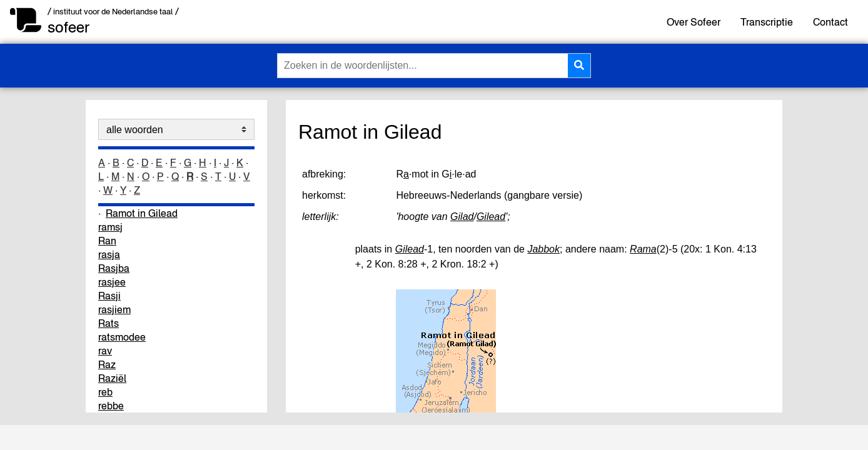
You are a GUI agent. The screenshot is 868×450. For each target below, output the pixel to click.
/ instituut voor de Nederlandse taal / (113, 12)
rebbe (111, 406)
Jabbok (543, 249)
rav (105, 351)
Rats (108, 323)
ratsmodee (122, 337)
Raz (107, 364)
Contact (830, 22)
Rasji (109, 296)
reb (105, 392)
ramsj (110, 227)
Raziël (112, 378)
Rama (643, 249)
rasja (109, 254)
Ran (107, 241)
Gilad (462, 217)
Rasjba (114, 268)
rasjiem (114, 309)
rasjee (112, 282)
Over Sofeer (694, 22)
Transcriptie (767, 22)
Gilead (491, 217)
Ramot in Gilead (142, 213)
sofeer (68, 27)
